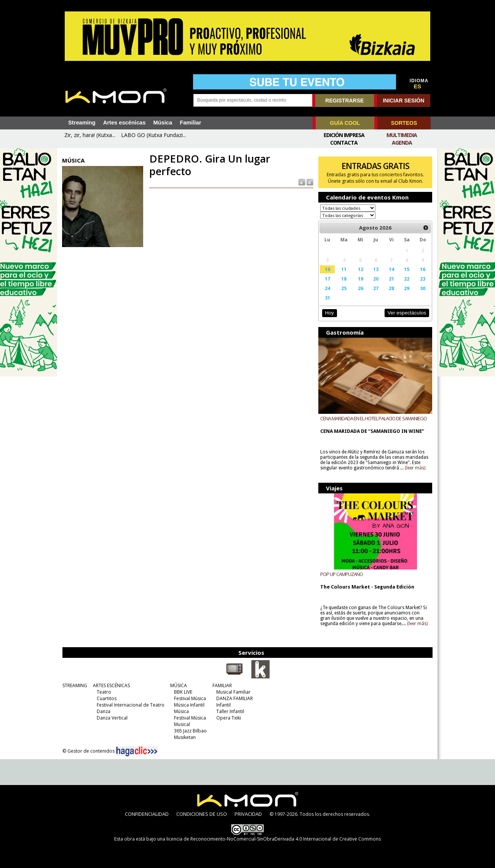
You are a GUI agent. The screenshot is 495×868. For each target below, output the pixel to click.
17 (327, 279)
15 (407, 269)
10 (327, 269)
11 (344, 269)
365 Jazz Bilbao (190, 731)
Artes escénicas (125, 123)
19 (361, 279)
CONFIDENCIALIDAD (147, 814)
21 (391, 279)
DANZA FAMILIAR (235, 698)
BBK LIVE (183, 692)
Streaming (82, 123)
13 (376, 269)
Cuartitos (107, 698)
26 (361, 288)
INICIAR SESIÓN (403, 101)
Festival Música (190, 698)
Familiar (190, 123)
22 (407, 279)
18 (344, 279)
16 (423, 269)
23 (423, 279)
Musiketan (185, 737)
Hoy (329, 313)
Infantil (224, 705)
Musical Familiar (233, 692)
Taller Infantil (230, 711)
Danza (104, 711)
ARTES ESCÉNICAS (111, 685)
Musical (182, 724)
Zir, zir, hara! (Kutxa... (90, 135)
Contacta (344, 143)
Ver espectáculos (407, 313)
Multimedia (402, 135)
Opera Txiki (229, 718)
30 (423, 288)
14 (391, 269)
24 (327, 288)
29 (407, 288)
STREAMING (75, 685)
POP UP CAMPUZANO (342, 574)
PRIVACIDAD (248, 814)
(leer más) (415, 468)
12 (361, 269)
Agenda (402, 143)
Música (163, 123)
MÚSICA (179, 685)
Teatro (104, 692)
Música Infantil (189, 705)
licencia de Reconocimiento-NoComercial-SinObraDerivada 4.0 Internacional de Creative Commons (274, 839)
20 (376, 279)
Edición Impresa (344, 135)
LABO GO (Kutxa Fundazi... (154, 135)
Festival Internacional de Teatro (131, 705)
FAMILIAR (222, 685)
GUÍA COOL (345, 123)
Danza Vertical (112, 718)
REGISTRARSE (344, 101)
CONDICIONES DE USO (202, 814)
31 (327, 298)
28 (391, 288)
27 (376, 288)
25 (344, 288)
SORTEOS (404, 123)
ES (418, 86)
